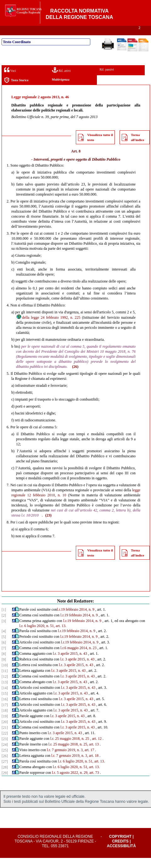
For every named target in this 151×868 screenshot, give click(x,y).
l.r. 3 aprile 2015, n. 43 (70, 664)
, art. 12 (96, 749)
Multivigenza (61, 90)
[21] (5, 738)
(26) (75, 377)
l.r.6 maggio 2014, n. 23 (78, 658)
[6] (4, 653)
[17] (5, 715)
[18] (5, 721)
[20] (5, 732)
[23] (5, 749)
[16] (5, 709)
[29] (5, 783)
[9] (4, 670)
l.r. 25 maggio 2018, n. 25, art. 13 (74, 754)
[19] (5, 726)
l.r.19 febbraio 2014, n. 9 (76, 620)
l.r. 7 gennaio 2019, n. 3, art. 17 (70, 760)
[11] (5, 681)
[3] (4, 631)
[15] (5, 704)
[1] (4, 620)
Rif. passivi (107, 80)
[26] (5, 766)
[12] (5, 687)
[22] (5, 743)
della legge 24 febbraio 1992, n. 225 (48, 328)
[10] (5, 675)
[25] (5, 760)
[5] (4, 647)
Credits (120, 851)
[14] (5, 698)
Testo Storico (16, 90)
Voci (10, 80)
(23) (48, 525)
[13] (5, 692)
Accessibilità (121, 856)
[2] (4, 625)
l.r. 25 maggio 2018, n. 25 (70, 749)
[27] (5, 772)
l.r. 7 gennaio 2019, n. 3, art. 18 (75, 766)
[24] (5, 755)
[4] (4, 641)
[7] (4, 658)
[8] (4, 664)
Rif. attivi (61, 80)
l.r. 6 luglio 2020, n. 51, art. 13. (43, 636)
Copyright (120, 847)
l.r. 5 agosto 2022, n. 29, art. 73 (75, 783)
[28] (5, 777)
